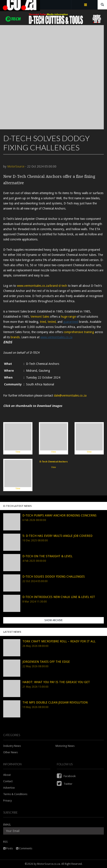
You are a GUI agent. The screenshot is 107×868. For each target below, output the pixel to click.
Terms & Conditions (15, 794)
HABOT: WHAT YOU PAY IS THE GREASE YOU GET (56, 682)
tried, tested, (48, 322)
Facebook (66, 776)
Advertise (9, 788)
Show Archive (53, 620)
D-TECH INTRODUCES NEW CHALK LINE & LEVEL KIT (59, 597)
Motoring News (65, 746)
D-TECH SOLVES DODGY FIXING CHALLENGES (54, 577)
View (18, 438)
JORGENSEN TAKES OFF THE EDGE (46, 662)
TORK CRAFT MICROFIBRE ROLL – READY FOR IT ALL (59, 641)
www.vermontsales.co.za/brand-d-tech (42, 286)
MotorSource (16, 166)
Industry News (12, 746)
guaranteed (71, 322)
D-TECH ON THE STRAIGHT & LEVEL (47, 556)
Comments (24, 848)
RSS (5, 842)
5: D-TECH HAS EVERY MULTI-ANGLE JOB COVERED (57, 536)
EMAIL (7, 825)
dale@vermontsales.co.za (70, 396)
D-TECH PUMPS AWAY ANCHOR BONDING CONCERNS (59, 515)
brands (15, 337)
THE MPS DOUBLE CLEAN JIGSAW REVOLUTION (55, 702)
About (7, 775)
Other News (10, 752)
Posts (8, 848)
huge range (68, 317)
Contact (8, 781)
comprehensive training (79, 332)
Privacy (7, 801)
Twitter (65, 784)
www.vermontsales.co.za (56, 337)
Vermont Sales (40, 317)
